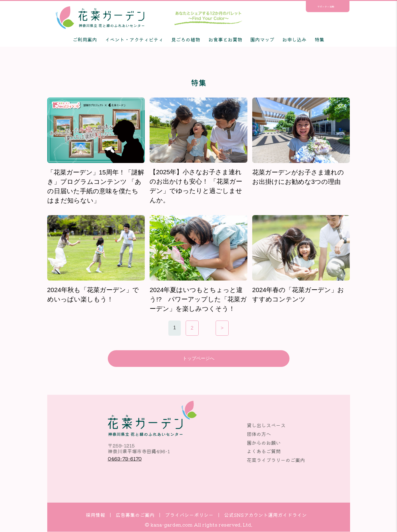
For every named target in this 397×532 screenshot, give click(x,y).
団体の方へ (259, 434)
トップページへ (199, 359)
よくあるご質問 (264, 452)
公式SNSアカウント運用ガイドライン (265, 515)
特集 (319, 39)
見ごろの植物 (186, 39)
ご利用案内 (85, 39)
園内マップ (262, 39)
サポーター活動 (326, 7)
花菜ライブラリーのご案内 (276, 461)
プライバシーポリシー (189, 515)
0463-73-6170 (125, 459)
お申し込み (294, 39)
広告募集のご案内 (135, 515)
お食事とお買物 (225, 39)
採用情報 (95, 515)
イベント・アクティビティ (134, 39)
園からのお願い (264, 443)
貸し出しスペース (266, 426)
